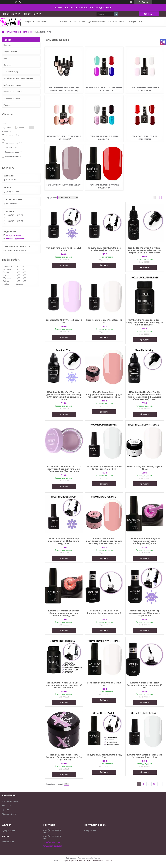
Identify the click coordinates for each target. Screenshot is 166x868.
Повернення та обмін (13, 92)
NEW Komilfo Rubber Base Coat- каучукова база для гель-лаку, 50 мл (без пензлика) (145, 322)
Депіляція (8, 65)
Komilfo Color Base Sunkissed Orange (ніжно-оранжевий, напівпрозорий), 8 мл (64, 613)
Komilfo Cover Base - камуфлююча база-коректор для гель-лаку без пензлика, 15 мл (104, 394)
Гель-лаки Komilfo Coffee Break (64, 185)
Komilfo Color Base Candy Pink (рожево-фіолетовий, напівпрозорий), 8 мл (145, 541)
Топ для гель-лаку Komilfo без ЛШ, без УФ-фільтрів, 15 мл (104, 249)
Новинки (64, 22)
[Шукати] (116, 14)
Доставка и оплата (12, 98)
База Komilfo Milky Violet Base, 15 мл (64, 321)
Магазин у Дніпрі (9, 814)
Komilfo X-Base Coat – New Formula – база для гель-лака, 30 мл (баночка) (64, 757)
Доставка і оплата (97, 22)
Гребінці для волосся (13, 85)
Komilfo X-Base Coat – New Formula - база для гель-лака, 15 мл (145, 685)
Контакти (112, 22)
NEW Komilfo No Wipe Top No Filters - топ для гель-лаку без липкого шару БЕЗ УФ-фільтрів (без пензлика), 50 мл (145, 396)
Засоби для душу (11, 72)
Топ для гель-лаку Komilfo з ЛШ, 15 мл (64, 249)
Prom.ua (97, 858)
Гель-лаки (28, 32)
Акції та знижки (10, 52)
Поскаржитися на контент (77, 861)
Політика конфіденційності (101, 861)
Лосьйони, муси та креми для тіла (18, 78)
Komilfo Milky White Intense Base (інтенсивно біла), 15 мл (145, 756)
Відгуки (133, 22)
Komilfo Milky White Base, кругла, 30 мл (145, 468)
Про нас (123, 22)
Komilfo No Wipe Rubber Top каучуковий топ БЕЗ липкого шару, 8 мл (64, 541)
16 (154, 784)
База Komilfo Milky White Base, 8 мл (104, 684)
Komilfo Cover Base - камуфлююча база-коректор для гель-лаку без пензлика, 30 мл (104, 541)
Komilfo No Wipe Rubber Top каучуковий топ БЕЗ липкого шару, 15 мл (145, 613)
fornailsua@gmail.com (15, 239)
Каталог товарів (78, 22)
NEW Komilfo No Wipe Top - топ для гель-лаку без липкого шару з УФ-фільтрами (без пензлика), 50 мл (64, 396)
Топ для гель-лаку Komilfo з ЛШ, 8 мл (104, 756)
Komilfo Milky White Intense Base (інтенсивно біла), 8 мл (104, 468)
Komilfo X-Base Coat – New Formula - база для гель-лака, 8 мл (104, 613)
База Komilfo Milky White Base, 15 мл (104, 321)
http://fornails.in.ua (14, 235)
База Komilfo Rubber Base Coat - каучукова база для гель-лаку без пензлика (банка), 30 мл (64, 469)
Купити (65, 265)
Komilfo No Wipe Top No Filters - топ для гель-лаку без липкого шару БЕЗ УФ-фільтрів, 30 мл (145, 250)
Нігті (6, 58)
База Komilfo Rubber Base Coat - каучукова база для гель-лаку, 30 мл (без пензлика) (64, 685)
